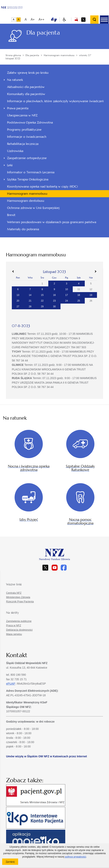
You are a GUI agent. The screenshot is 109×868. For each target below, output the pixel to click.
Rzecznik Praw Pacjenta (20, 601)
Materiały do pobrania (23, 229)
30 (54, 307)
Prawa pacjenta (18, 108)
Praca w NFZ (14, 625)
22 (42, 301)
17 (67, 295)
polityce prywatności (75, 857)
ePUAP (11, 684)
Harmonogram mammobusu (27, 194)
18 (79, 295)
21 (30, 301)
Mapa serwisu (14, 634)
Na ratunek (15, 80)
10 (67, 289)
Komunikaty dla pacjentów (26, 94)
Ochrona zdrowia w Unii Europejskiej (33, 208)
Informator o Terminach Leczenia (31, 172)
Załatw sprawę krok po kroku (28, 73)
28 (30, 307)
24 (67, 301)
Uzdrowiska (15, 151)
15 (42, 295)
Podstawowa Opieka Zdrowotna (30, 122)
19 (91, 295)
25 (79, 301)
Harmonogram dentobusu (26, 201)
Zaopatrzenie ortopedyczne (27, 158)
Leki (10, 165)
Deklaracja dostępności (19, 630)
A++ (41, 19)
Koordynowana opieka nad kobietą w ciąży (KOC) (42, 186)
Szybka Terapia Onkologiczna (28, 179)
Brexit (11, 215)
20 (18, 301)
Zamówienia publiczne (19, 621)
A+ (33, 19)
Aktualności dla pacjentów (26, 87)
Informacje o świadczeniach (27, 137)
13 (18, 295)
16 (54, 295)
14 (30, 295)
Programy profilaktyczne (24, 130)
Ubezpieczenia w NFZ (22, 115)
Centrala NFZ (14, 593)
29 (42, 307)
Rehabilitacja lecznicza (23, 144)
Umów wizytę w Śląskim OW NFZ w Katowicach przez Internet (47, 756)
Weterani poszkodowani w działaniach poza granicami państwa (52, 222)
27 (18, 307)
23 (54, 301)
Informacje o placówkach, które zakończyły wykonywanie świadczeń (55, 101)
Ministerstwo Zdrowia (18, 597)
